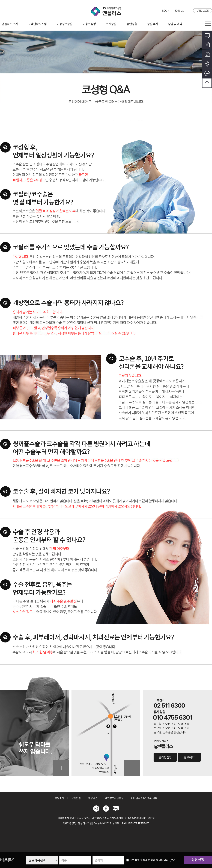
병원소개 (59, 798)
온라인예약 (207, 45)
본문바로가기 (0, 0)
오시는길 (207, 64)
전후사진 (207, 54)
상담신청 (198, 860)
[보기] (173, 860)
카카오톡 (207, 73)
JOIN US (179, 10)
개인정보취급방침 (114, 798)
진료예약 (189, 757)
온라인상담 (207, 35)
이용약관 (93, 798)
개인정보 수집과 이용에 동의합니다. (148, 860)
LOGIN (166, 10)
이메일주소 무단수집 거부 (144, 798)
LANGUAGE (203, 10)
